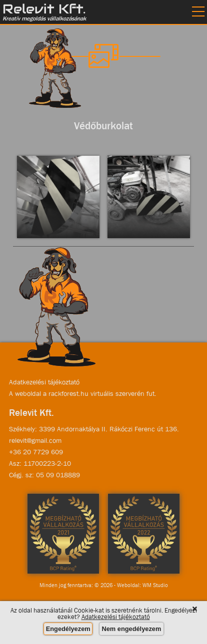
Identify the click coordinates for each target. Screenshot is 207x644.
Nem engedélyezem (132, 629)
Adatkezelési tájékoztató (44, 382)
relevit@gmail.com (35, 440)
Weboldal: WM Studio (142, 585)
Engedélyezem (68, 629)
